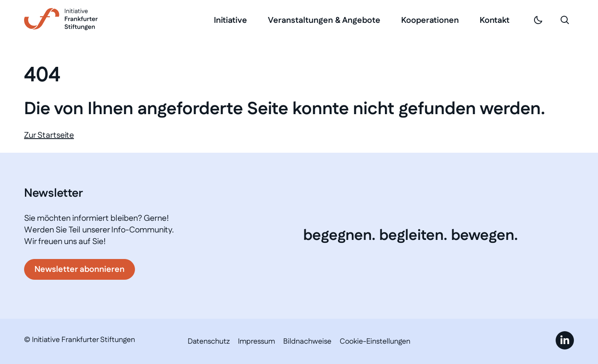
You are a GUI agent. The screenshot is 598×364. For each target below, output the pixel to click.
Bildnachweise (307, 342)
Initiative (230, 20)
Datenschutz (209, 342)
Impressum (256, 342)
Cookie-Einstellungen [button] (375, 342)
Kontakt (495, 20)
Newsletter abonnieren (80, 269)
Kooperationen (430, 20)
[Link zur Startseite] (61, 19)
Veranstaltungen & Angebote (324, 20)
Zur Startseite (49, 135)
